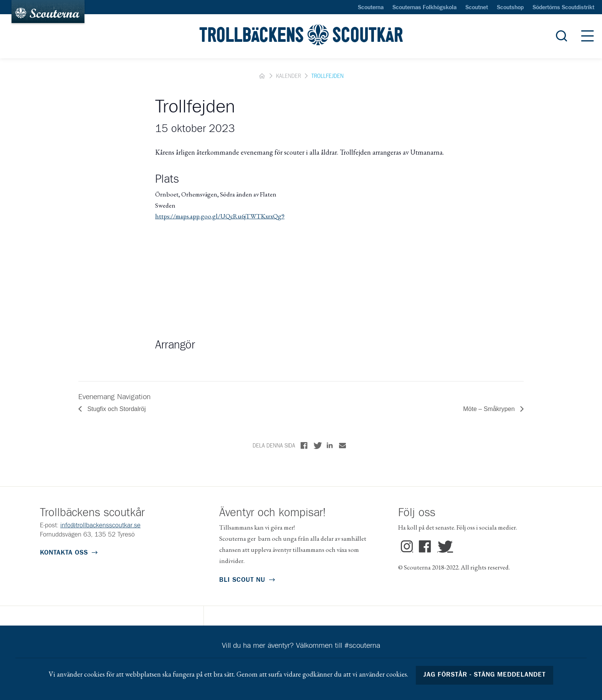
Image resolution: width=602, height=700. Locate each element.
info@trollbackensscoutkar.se (100, 526)
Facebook (425, 547)
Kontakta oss (64, 553)
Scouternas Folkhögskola (424, 8)
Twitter (444, 547)
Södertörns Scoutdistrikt (563, 8)
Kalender (289, 76)
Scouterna (371, 8)
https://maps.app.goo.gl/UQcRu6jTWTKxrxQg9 (220, 216)
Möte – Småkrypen (490, 409)
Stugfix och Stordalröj (116, 409)
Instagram (407, 547)
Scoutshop (510, 8)
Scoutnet (477, 8)
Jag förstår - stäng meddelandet (485, 675)
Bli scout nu (242, 580)
